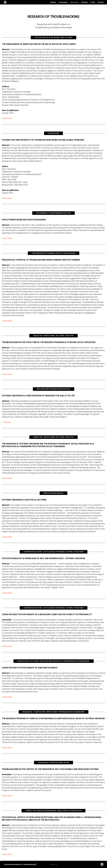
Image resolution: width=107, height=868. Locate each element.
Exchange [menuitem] (85, 2)
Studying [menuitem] (53, 2)
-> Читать (6, 422)
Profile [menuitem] (93, 2)
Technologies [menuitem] (63, 2)
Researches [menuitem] (74, 2)
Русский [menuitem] (101, 2)
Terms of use (53, 864)
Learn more (7, 118)
